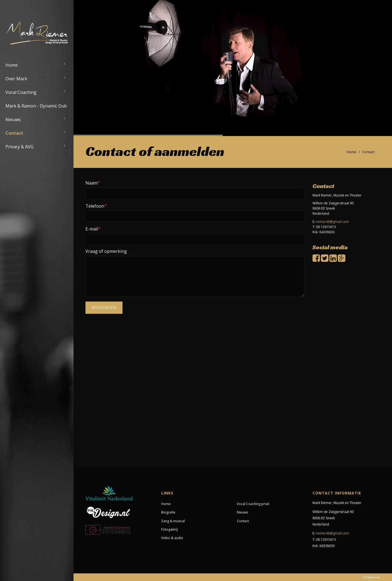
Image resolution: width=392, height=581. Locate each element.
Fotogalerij (169, 529)
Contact (14, 133)
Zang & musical (173, 521)
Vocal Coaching (21, 92)
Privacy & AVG (19, 147)
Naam (93, 183)
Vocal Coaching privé (253, 504)
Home (12, 65)
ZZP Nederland (371, 577)
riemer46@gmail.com (332, 222)
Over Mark (16, 79)
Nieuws (13, 119)
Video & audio (172, 538)
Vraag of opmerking (106, 251)
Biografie (168, 512)
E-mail (93, 229)
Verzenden (104, 307)
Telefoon (96, 206)
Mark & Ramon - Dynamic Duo (36, 106)
